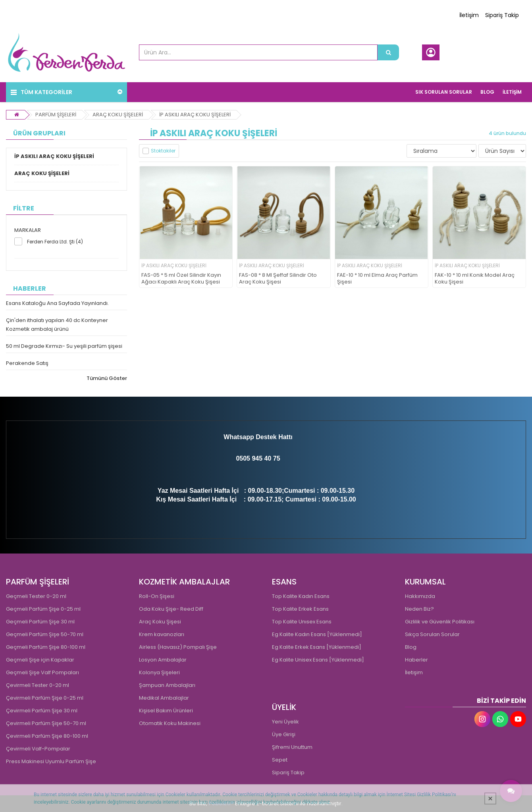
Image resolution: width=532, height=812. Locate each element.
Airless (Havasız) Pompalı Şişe (178, 647)
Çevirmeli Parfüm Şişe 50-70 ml (46, 723)
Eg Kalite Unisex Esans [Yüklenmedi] (318, 660)
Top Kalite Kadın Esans (301, 596)
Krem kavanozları (162, 634)
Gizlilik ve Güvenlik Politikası (440, 622)
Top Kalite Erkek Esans (300, 609)
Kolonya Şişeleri (159, 672)
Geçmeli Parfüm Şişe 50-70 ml (45, 634)
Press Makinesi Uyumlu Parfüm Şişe (51, 761)
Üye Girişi (284, 734)
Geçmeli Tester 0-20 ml (36, 596)
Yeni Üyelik (285, 722)
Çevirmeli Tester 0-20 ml (38, 685)
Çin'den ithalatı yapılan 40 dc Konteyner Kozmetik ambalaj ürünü (57, 325)
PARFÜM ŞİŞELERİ (56, 115)
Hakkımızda (420, 596)
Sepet (280, 760)
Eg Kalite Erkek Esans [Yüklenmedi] (317, 647)
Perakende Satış (27, 363)
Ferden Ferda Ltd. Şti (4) (55, 242)
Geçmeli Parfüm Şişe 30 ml (40, 622)
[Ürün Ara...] (388, 52)
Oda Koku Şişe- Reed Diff (171, 609)
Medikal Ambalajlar (164, 698)
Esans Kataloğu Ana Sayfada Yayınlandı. (57, 303)
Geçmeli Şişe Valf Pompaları (42, 672)
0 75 (274, 458)
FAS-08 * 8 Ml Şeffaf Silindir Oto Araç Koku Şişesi (278, 279)
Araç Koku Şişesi (160, 622)
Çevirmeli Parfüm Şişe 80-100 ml (47, 736)
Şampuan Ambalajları (167, 685)
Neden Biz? (419, 609)
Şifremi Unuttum (292, 747)
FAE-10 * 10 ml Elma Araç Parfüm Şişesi (377, 279)
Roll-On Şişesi (157, 596)
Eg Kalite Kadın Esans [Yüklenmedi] (317, 634)
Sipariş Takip (502, 15)
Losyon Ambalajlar (163, 660)
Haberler (416, 660)
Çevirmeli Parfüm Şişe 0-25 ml (45, 698)
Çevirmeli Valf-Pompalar (38, 749)
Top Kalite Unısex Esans (302, 622)
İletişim (469, 15)
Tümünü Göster (107, 378)
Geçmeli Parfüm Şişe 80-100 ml (46, 647)
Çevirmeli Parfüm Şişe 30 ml (42, 711)
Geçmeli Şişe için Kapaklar (40, 660)
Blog (411, 647)
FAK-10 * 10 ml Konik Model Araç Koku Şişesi (475, 279)
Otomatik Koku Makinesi (170, 723)
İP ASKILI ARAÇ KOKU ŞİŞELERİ (195, 115)
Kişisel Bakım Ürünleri (166, 711)
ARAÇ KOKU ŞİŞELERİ (118, 115)
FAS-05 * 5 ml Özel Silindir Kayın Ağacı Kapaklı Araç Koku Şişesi (181, 279)
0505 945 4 (252, 458)
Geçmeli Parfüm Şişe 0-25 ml (43, 609)
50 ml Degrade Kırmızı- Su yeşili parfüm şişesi (64, 346)
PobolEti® (221, 803)
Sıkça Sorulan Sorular (432, 634)
